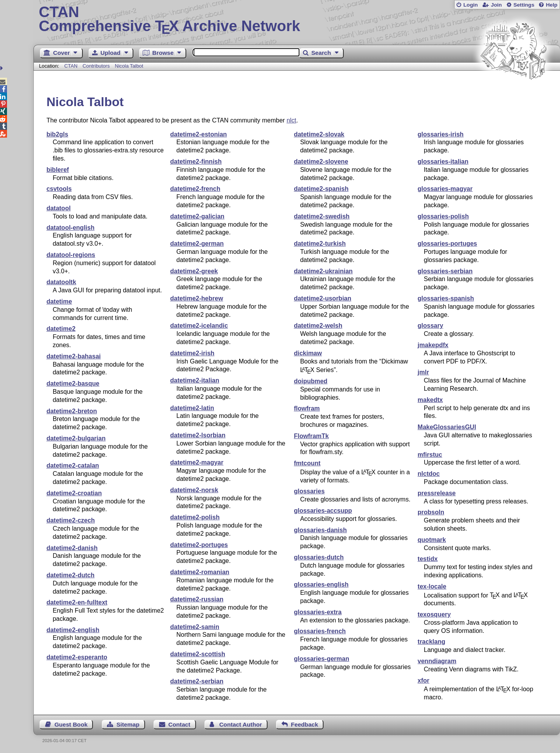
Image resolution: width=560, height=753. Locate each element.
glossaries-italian (443, 162)
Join (496, 5)
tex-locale (432, 586)
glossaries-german (322, 659)
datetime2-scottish (198, 654)
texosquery (434, 614)
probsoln (431, 512)
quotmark (432, 540)
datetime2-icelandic (199, 326)
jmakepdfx (433, 345)
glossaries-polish (443, 216)
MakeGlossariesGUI (447, 427)
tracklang (431, 642)
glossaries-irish (441, 134)
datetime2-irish (192, 353)
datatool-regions (71, 255)
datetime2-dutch (70, 575)
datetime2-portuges (199, 545)
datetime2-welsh (318, 326)
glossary (430, 326)
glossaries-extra (318, 612)
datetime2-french (195, 189)
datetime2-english (73, 630)
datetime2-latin (192, 408)
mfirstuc (430, 455)
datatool (58, 208)
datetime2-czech (71, 520)
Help (552, 5)
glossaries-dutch (319, 557)
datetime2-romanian (200, 572)
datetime (59, 301)
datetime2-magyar (197, 462)
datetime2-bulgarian (76, 438)
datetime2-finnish (196, 162)
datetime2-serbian (197, 681)
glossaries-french (320, 631)
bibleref (58, 170)
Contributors (96, 66)
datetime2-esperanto (77, 657)
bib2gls (57, 134)
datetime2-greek (194, 271)
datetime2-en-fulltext (77, 602)
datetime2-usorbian (323, 298)
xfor (423, 680)
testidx (428, 559)
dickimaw (308, 353)
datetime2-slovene (321, 162)
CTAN (71, 66)
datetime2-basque (73, 383)
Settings (524, 5)
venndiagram (437, 661)
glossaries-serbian (445, 271)
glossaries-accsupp (323, 511)
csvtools (59, 189)
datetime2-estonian (199, 134)
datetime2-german (197, 244)
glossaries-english (321, 584)
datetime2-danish (72, 548)
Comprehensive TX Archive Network (297, 19)
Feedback (304, 724)
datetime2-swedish (322, 216)
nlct (291, 120)
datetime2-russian (197, 599)
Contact (179, 724)
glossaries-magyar (445, 189)
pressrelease (437, 493)
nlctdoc (429, 474)
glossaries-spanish (446, 298)
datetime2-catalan (73, 466)
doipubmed (311, 381)
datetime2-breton (72, 411)
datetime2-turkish (320, 244)
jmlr (423, 372)
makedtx (430, 400)
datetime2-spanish (321, 189)
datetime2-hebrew (197, 298)
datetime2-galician (198, 216)
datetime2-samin (195, 627)
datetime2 (61, 329)
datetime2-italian (195, 380)
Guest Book (71, 724)
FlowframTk (311, 436)
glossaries (309, 491)
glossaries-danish (320, 530)
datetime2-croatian (74, 493)
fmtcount (307, 463)
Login (470, 5)
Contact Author (241, 724)
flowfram (307, 408)
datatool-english (70, 228)
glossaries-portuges (447, 244)
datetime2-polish (195, 517)
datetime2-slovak (319, 134)
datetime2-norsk (194, 490)
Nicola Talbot (129, 66)
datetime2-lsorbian (198, 435)
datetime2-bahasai (73, 356)
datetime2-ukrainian (323, 271)
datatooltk (61, 282)
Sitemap (128, 724)
